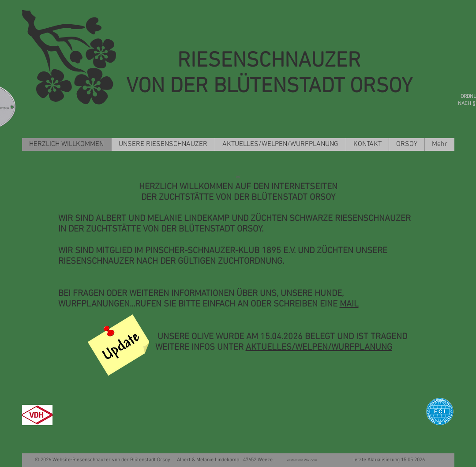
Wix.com (311, 460)
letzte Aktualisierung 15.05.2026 (372, 460)
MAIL (349, 304)
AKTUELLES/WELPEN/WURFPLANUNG (319, 347)
